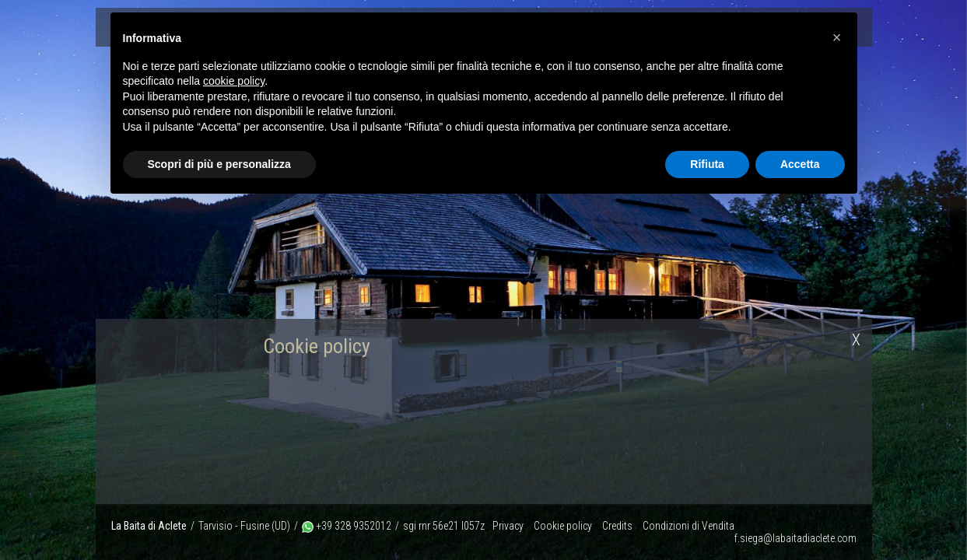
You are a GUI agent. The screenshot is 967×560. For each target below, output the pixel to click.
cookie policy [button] (234, 81)
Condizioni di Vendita (688, 526)
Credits (617, 526)
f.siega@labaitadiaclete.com (795, 538)
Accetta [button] (800, 164)
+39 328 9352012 (347, 526)
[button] (837, 37)
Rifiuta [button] (707, 164)
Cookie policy (563, 526)
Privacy (508, 526)
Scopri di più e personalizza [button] (219, 164)
